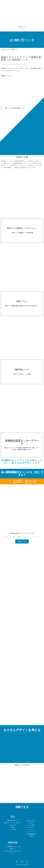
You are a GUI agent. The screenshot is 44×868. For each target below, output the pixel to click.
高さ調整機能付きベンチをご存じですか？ (22, 474)
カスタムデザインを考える (22, 730)
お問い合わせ (5, 50)
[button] (22, 29)
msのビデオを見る (22, 765)
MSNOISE (13, 843)
